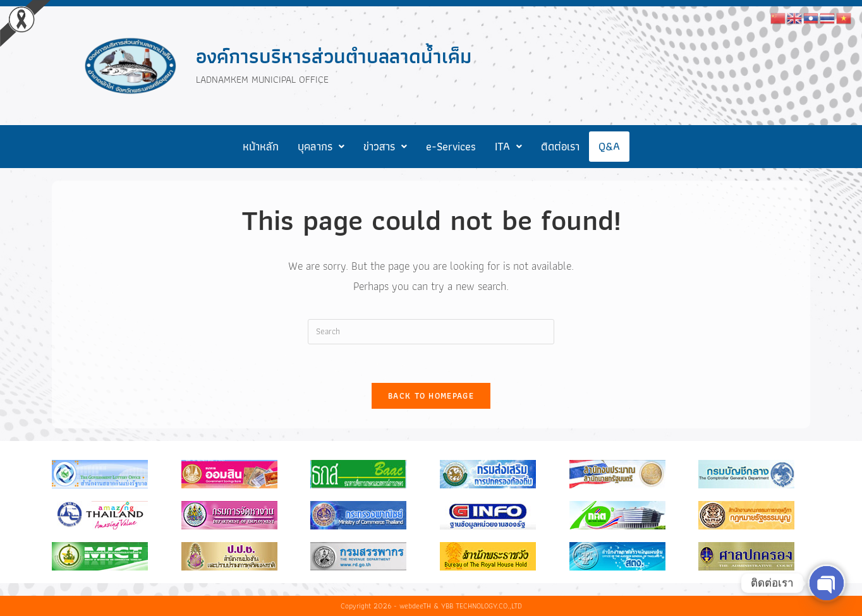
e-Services (451, 146)
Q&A (609, 146)
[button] (321, 147)
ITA (508, 146)
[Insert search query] (431, 332)
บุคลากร (321, 146)
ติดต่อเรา (560, 146)
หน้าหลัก (261, 146)
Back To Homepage (431, 396)
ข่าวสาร (385, 146)
